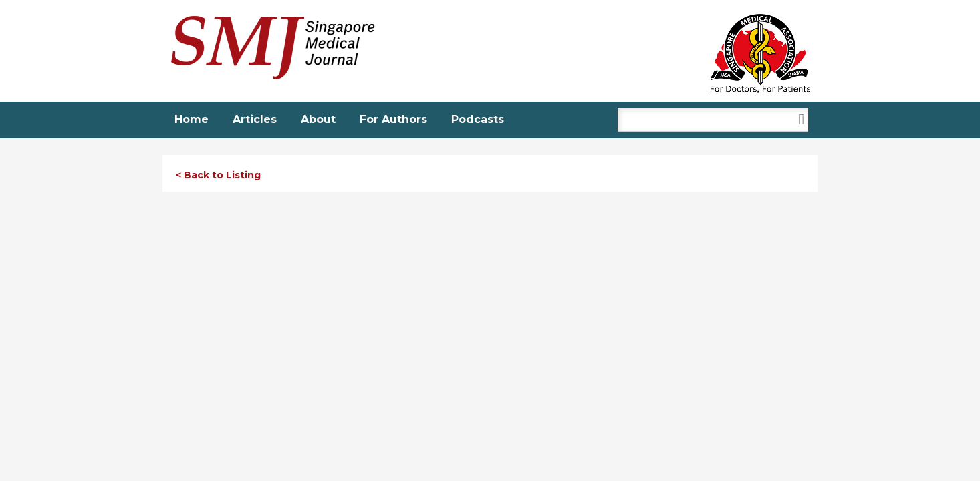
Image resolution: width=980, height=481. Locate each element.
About (318, 119)
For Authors (393, 119)
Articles (255, 119)
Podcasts (478, 119)
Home (192, 119)
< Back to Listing (218, 175)
